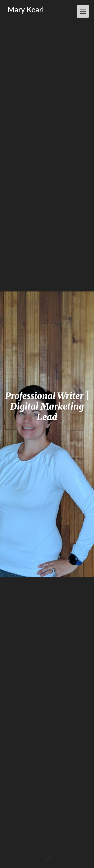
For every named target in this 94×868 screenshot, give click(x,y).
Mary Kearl (26, 9)
